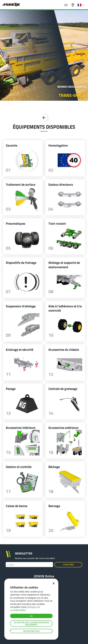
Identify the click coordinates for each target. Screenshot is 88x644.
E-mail (10, 565)
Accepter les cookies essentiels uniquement (31, 624)
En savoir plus (31, 631)
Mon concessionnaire (73, 5)
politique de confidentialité (25, 608)
